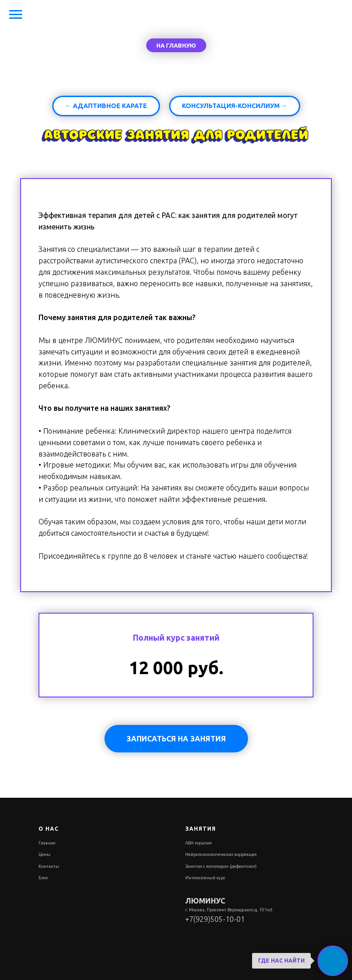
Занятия (201, 829)
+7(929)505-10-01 (215, 919)
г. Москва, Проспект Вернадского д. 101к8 (229, 910)
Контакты (49, 866)
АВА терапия (198, 843)
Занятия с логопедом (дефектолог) (221, 866)
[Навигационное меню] (16, 15)
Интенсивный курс (205, 878)
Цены (44, 854)
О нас (49, 829)
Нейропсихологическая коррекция (221, 854)
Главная (47, 843)
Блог (43, 878)
